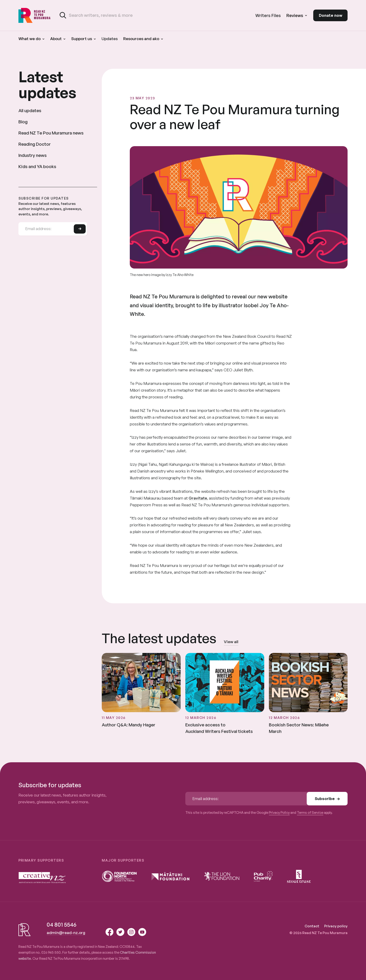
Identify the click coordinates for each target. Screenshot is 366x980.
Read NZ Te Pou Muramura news (51, 133)
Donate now (331, 15)
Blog (23, 122)
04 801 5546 (62, 925)
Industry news (33, 155)
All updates (30, 110)
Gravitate (198, 498)
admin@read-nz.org (66, 933)
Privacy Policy (279, 813)
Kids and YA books (37, 166)
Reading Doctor (35, 144)
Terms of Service (310, 813)
